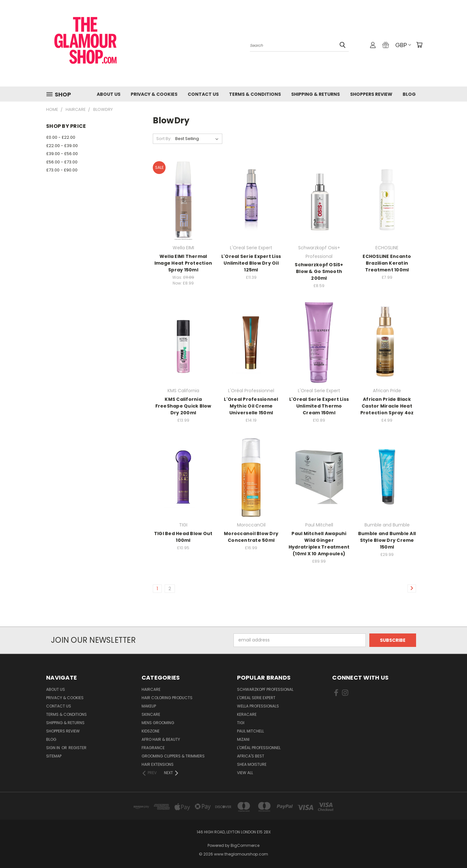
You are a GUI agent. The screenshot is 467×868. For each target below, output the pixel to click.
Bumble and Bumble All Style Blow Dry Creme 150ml (387, 540)
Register (78, 748)
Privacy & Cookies (154, 94)
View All (245, 773)
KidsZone (151, 731)
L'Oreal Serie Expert (256, 698)
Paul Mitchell (250, 731)
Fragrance (153, 748)
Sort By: (164, 139)
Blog (409, 94)
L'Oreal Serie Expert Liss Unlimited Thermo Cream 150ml (319, 406)
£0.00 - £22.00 (61, 137)
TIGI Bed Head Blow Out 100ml (183, 537)
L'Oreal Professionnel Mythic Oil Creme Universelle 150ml (251, 406)
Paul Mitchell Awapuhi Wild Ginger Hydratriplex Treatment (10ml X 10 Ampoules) (319, 544)
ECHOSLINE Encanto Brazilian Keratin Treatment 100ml (387, 263)
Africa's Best (251, 756)
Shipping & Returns (315, 94)
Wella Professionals (258, 706)
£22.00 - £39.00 (62, 146)
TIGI (241, 723)
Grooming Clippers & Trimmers (173, 756)
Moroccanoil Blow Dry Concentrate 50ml (251, 537)
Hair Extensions (158, 764)
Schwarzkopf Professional (265, 689)
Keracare (247, 714)
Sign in (53, 748)
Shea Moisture (252, 764)
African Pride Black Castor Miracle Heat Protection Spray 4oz (387, 406)
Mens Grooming (158, 723)
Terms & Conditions (255, 94)
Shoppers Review (371, 94)
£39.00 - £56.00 (62, 154)
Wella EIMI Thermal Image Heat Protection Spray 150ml (183, 263)
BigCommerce (245, 845)
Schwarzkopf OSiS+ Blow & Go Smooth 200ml (319, 271)
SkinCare (151, 714)
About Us (109, 94)
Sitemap (54, 756)
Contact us (203, 94)
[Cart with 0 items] (419, 45)
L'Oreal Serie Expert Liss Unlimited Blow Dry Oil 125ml (251, 263)
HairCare (151, 689)
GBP (403, 45)
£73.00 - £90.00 (62, 170)
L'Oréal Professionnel (259, 748)
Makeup (149, 706)
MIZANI (243, 739)
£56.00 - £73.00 (62, 162)
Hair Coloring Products (167, 698)
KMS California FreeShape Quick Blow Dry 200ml (183, 406)
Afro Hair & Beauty (161, 739)
